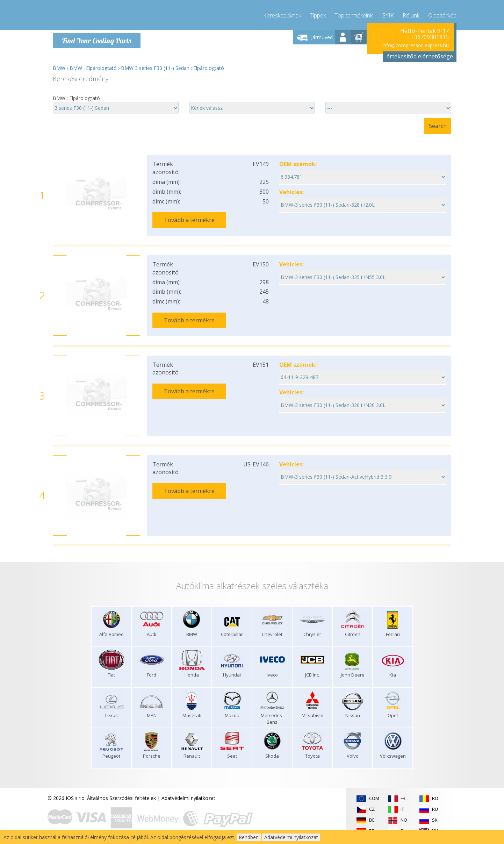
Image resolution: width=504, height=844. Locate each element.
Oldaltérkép (442, 14)
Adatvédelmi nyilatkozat (188, 797)
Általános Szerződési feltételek (121, 797)
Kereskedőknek (282, 14)
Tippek (318, 14)
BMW (59, 68)
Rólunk (411, 14)
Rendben (249, 837)
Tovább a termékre (189, 220)
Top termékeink (354, 14)
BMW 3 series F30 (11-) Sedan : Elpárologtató (172, 68)
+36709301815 (430, 37)
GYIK (388, 14)
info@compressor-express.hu (416, 45)
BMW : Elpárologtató (93, 68)
